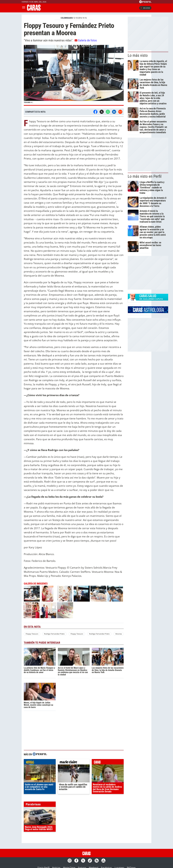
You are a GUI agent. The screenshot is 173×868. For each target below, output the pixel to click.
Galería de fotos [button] (86, 40)
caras (108, 762)
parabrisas (40, 805)
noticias (40, 762)
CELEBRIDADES (67, 18)
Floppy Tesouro (32, 634)
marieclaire (74, 762)
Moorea (119, 634)
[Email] (120, 112)
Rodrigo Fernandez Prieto (54, 634)
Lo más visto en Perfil (145, 176)
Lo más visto (138, 55)
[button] (74, 75)
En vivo (145, 8)
